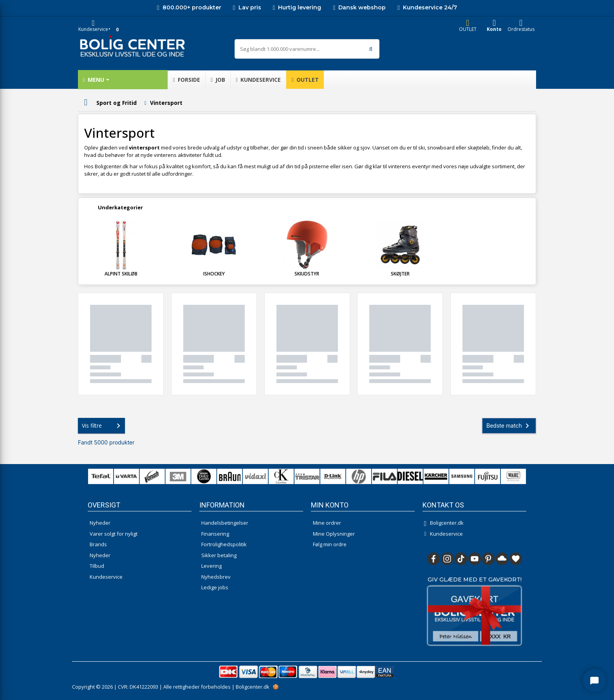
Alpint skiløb (121, 274)
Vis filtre (103, 426)
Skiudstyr (307, 274)
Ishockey (214, 274)
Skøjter (400, 274)
